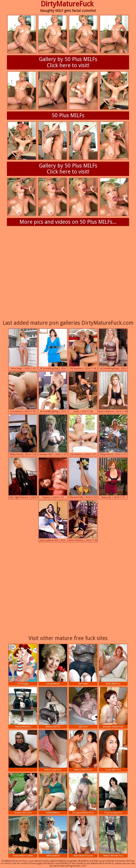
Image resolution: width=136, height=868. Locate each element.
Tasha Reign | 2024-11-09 (23, 349)
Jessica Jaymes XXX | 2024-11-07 (53, 521)
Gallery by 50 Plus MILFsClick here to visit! (68, 62)
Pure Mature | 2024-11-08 (23, 392)
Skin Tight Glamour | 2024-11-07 (23, 478)
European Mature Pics (83, 793)
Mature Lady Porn (53, 750)
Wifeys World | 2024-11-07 (113, 435)
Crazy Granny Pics (113, 793)
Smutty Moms (53, 665)
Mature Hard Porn (83, 750)
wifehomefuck (53, 836)
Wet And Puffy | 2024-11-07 (83, 478)
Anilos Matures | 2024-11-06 (83, 521)
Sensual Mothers (23, 708)
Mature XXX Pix (53, 708)
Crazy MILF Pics (113, 750)
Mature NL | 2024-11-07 (113, 478)
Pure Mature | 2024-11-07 (83, 435)
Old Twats (83, 665)
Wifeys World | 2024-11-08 (23, 435)
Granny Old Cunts (23, 793)
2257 (84, 866)
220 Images (23, 665)
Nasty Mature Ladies (23, 836)
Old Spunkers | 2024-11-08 (83, 349)
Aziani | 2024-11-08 (83, 392)
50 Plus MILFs (68, 115)
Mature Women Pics (113, 836)
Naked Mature (53, 793)
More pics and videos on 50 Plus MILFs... (68, 222)
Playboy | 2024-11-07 (53, 478)
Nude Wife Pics (113, 665)
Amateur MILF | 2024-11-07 (53, 435)
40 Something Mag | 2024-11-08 (53, 350)
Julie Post (83, 708)
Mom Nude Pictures (83, 836)
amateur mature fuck (113, 708)
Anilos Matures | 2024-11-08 (113, 392)
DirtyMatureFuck (67, 4)
